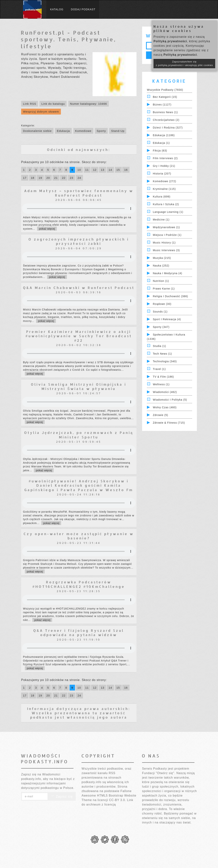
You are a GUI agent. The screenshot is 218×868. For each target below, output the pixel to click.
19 (40, 178)
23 (72, 178)
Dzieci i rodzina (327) (168, 128)
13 (103, 170)
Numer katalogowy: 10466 (89, 104)
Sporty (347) (161, 327)
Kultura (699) (162, 197)
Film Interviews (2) (165, 158)
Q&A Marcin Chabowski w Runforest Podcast (79, 288)
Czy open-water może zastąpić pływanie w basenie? (79, 536)
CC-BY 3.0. (118, 800)
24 (79, 178)
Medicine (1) (161, 220)
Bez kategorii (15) (165, 97)
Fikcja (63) (160, 151)
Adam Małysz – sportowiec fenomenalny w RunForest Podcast (79, 193)
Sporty (101, 131)
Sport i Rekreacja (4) (167, 319)
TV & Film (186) (163, 377)
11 (87, 170)
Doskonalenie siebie (37, 131)
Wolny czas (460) (165, 407)
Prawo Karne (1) (164, 289)
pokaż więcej (47, 229)
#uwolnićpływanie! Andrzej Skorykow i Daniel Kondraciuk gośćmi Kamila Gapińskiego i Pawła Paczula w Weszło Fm (79, 485)
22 (64, 178)
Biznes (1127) (162, 105)
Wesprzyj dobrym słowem (41, 112)
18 (33, 178)
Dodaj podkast (83, 9)
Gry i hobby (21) (164, 166)
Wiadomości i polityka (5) (170, 400)
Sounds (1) (160, 312)
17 (25, 178)
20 (48, 178)
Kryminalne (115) (164, 189)
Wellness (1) (161, 384)
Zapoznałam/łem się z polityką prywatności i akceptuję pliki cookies (184, 63)
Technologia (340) (165, 361)
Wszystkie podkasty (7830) (165, 90)
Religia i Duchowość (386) (170, 296)
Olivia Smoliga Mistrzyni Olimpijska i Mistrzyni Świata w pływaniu (79, 386)
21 (56, 178)
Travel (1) (159, 369)
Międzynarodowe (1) (166, 227)
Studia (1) (159, 346)
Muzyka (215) (162, 258)
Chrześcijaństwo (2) (166, 120)
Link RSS (30, 104)
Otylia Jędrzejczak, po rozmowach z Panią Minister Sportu (79, 435)
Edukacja (63, 131)
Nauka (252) (161, 266)
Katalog (57, 9)
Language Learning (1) (168, 212)
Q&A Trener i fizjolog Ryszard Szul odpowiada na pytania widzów (79, 633)
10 (79, 170)
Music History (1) (164, 243)
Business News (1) (165, 112)
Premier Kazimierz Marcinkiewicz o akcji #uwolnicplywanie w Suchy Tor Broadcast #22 (79, 336)
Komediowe (83, 131)
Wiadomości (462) (165, 392)
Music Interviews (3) (166, 250)
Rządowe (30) (162, 304)
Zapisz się (62, 797)
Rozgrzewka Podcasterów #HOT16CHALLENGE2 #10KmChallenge (79, 584)
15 (118, 170)
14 (110, 170)
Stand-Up (118, 131)
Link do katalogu (53, 104)
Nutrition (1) (161, 281)
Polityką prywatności (170, 41)
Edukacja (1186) (164, 135)
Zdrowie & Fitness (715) (169, 423)
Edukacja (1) (161, 143)
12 (95, 170)
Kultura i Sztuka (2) (166, 204)
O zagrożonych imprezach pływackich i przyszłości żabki (79, 241)
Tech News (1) (162, 354)
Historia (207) (162, 174)
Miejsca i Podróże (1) (167, 235)
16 (126, 170)
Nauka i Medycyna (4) (167, 273)
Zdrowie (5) (160, 415)
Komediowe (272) (164, 181)
